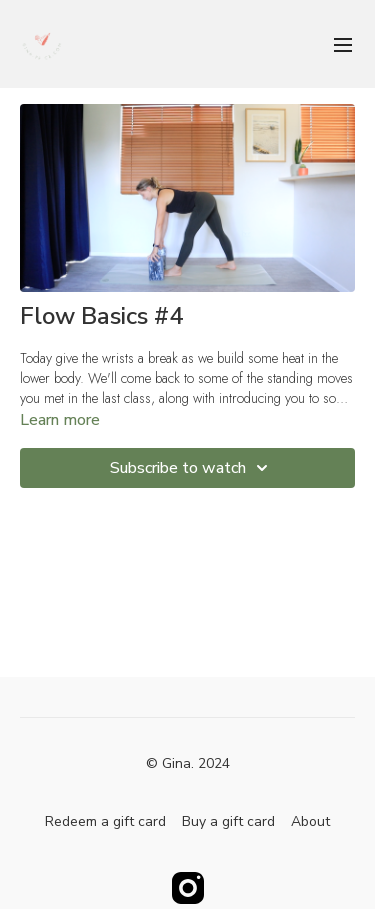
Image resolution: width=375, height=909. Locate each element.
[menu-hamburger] (343, 43)
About (310, 821)
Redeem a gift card (105, 821)
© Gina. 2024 (188, 764)
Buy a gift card (228, 821)
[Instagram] (188, 888)
